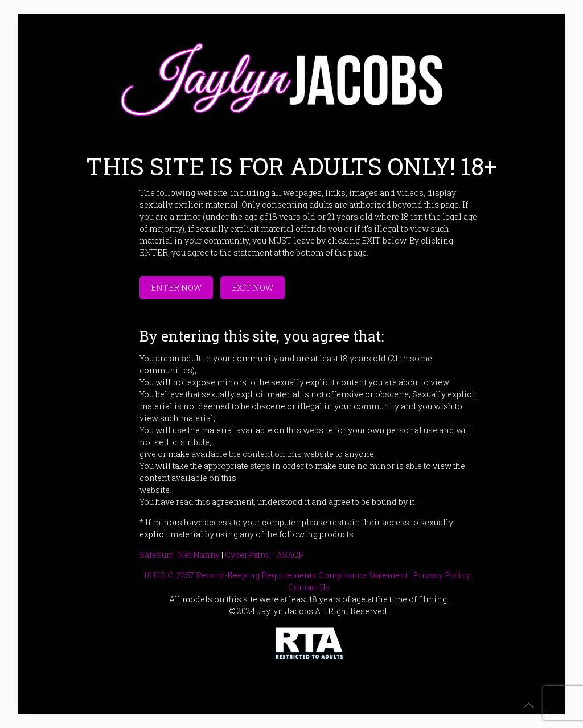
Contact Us (309, 587)
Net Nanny (199, 555)
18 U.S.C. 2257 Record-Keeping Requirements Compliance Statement (276, 575)
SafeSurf (156, 555)
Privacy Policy (442, 575)
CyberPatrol (248, 555)
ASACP (290, 555)
